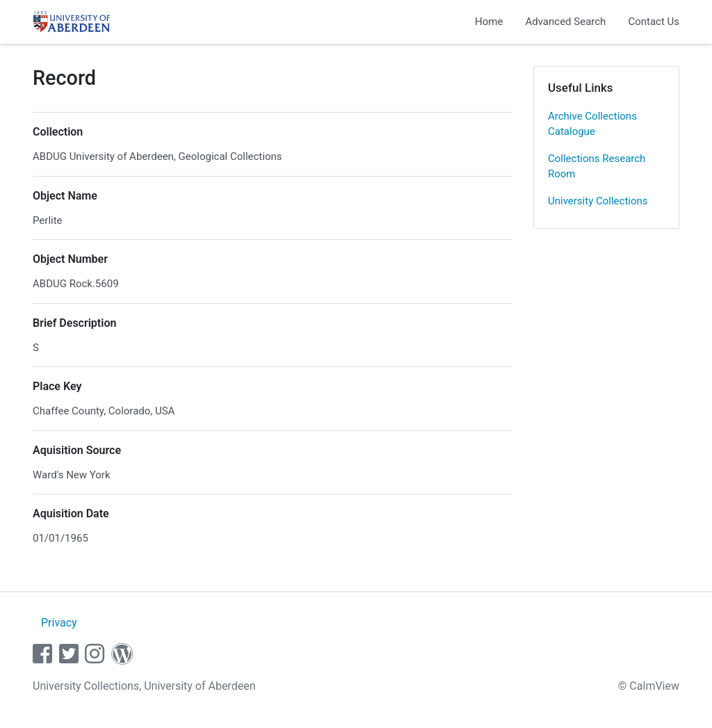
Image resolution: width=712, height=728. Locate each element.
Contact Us (654, 22)
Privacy (59, 623)
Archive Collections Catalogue (592, 124)
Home (489, 22)
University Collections (598, 201)
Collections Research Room (597, 167)
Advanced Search (565, 22)
